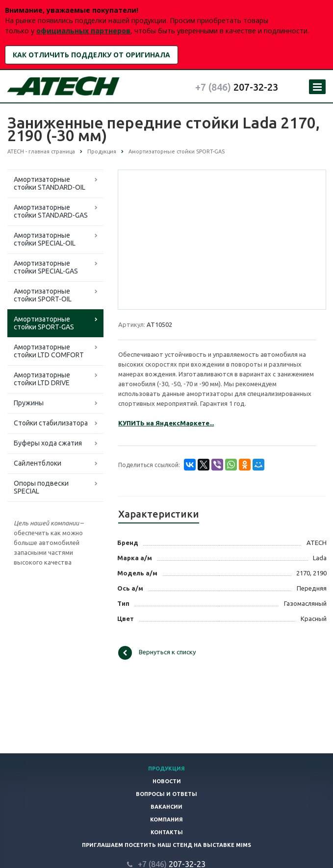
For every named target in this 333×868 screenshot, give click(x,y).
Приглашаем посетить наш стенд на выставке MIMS (166, 845)
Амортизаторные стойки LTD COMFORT (49, 351)
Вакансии (166, 807)
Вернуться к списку (157, 653)
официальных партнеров (83, 31)
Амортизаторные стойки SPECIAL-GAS (46, 267)
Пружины (29, 403)
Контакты (167, 832)
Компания (166, 819)
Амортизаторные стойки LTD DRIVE (42, 379)
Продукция (166, 769)
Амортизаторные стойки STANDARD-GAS (51, 211)
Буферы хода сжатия (48, 443)
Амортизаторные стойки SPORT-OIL (43, 295)
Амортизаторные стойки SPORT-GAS (44, 323)
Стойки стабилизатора (51, 423)
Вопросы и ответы (166, 794)
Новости (167, 781)
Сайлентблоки (38, 463)
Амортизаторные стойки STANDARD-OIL (50, 183)
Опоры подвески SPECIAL (41, 487)
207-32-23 (237, 87)
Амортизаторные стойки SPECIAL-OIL (45, 239)
